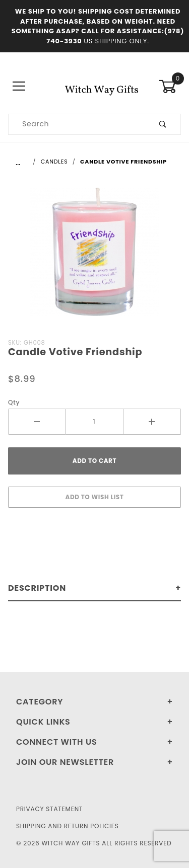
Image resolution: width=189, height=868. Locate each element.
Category (40, 702)
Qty (14, 402)
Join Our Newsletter (65, 762)
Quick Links (43, 722)
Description (37, 588)
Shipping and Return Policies (68, 826)
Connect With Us (56, 742)
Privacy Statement (49, 809)
